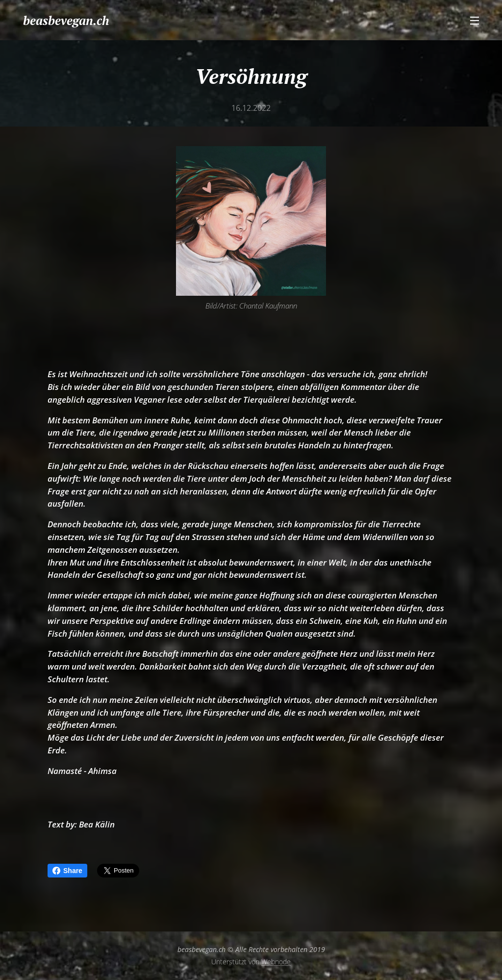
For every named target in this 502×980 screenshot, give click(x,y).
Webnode (276, 962)
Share (67, 871)
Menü (475, 21)
